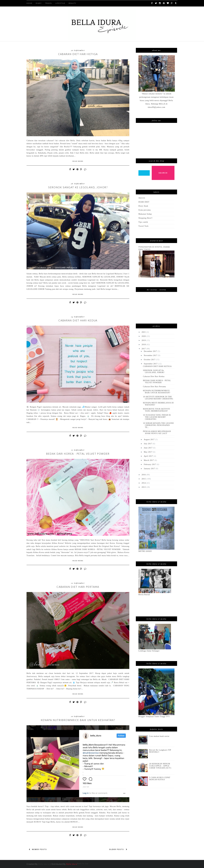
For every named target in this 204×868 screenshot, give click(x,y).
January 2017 (150, 469)
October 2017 (150, 360)
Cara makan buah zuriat (159, 736)
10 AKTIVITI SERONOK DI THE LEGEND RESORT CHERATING (158, 398)
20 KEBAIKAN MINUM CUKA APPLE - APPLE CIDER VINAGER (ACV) (160, 766)
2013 (144, 487)
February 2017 (150, 464)
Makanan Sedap (145, 214)
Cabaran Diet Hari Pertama (78, 587)
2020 (144, 336)
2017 (144, 349)
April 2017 (149, 456)
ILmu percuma (145, 210)
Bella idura (44, 864)
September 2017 (151, 364)
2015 (144, 479)
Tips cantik (143, 222)
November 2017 (151, 355)
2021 (144, 332)
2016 (144, 475)
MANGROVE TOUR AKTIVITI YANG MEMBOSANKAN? (157, 410)
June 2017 (148, 448)
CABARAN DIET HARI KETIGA (78, 54)
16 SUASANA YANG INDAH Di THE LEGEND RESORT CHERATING (157, 417)
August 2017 (149, 440)
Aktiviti (142, 198)
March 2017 (149, 460)
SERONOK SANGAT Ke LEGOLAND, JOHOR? (78, 187)
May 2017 (148, 452)
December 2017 (151, 351)
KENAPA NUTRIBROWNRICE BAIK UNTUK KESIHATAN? (78, 720)
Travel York (143, 226)
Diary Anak (143, 206)
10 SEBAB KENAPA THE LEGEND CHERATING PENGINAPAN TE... (158, 425)
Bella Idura (72, 864)
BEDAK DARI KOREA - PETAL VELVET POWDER (78, 454)
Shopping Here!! (145, 218)
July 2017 (148, 444)
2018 (144, 345)
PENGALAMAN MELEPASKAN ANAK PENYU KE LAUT (157, 432)
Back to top (83, 864)
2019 (144, 340)
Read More (78, 161)
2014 (144, 483)
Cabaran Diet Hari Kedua (78, 320)
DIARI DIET (144, 202)
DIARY (39, 3)
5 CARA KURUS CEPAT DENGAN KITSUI (160, 779)
